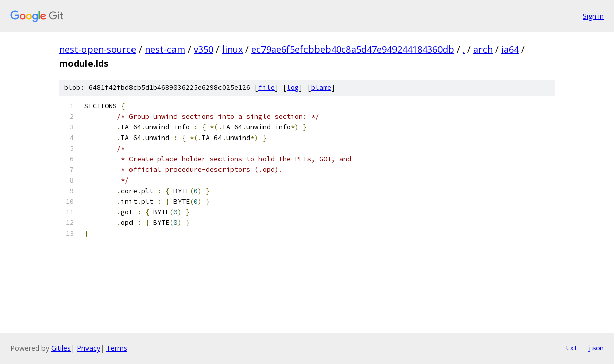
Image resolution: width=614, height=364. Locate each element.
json (596, 348)
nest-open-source (98, 49)
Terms (117, 348)
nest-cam (165, 49)
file (267, 88)
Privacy (89, 348)
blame (321, 88)
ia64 (510, 49)
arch (483, 49)
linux (232, 49)
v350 (204, 49)
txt (572, 348)
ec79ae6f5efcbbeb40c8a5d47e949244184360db (353, 49)
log (293, 88)
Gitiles (61, 348)
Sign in (593, 16)
